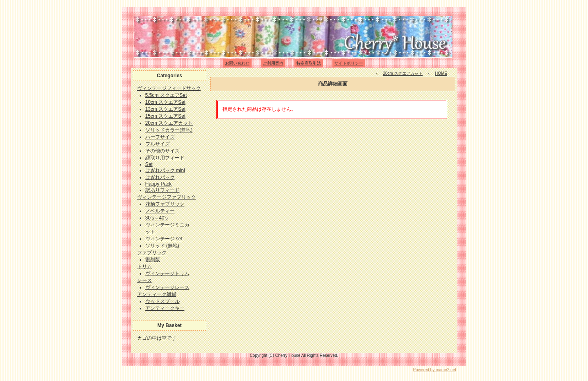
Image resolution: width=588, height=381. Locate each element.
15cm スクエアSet (166, 116)
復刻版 (153, 260)
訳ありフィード (163, 190)
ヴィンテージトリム (167, 273)
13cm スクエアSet (166, 109)
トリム (145, 267)
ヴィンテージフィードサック (169, 88)
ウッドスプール (163, 301)
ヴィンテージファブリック (167, 197)
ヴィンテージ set (164, 239)
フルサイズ (158, 144)
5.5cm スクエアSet (166, 95)
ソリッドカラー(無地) (169, 130)
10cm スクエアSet (166, 102)
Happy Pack (159, 184)
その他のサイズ (163, 151)
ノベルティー (160, 211)
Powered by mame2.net (434, 370)
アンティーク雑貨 (157, 294)
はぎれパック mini (165, 170)
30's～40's (157, 218)
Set (149, 164)
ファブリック (152, 253)
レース (145, 280)
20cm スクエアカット (169, 123)
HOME (441, 73)
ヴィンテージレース (167, 287)
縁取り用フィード (165, 158)
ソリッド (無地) (162, 246)
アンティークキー (165, 308)
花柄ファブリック (165, 204)
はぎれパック (160, 177)
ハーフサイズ (160, 137)
